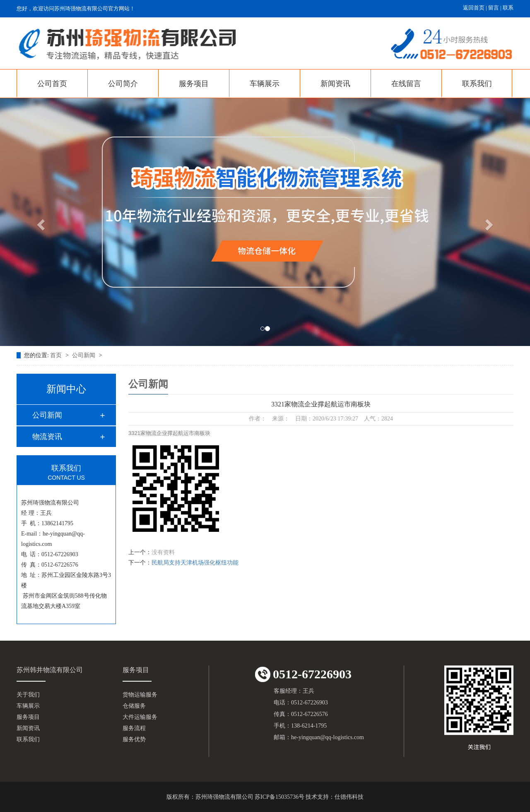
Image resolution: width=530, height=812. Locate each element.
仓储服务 (134, 706)
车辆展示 (265, 84)
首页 (57, 355)
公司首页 (52, 84)
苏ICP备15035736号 (279, 797)
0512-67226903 (303, 674)
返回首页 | (476, 8)
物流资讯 (47, 437)
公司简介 (123, 84)
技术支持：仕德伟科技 (335, 797)
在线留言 (406, 84)
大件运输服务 (140, 717)
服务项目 (194, 84)
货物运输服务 (140, 695)
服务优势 (134, 739)
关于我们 (28, 695)
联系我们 (477, 84)
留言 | (495, 8)
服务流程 (134, 728)
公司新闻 (84, 355)
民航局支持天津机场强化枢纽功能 (195, 563)
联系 (508, 8)
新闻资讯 (335, 84)
